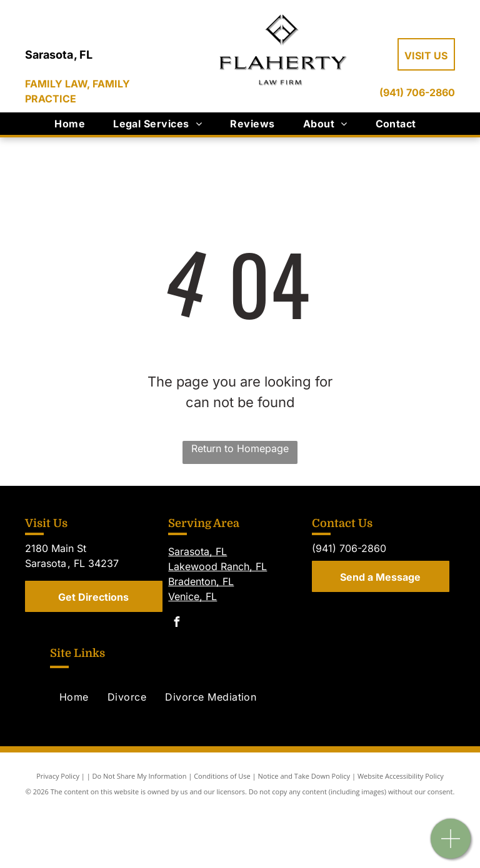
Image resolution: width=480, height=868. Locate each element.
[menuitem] (74, 124)
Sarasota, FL (197, 551)
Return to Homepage (240, 448)
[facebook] (176, 624)
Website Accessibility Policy (401, 776)
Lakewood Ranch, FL (217, 566)
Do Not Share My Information (140, 776)
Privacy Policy (58, 776)
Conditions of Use (222, 776)
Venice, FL (192, 596)
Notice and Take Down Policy (304, 776)
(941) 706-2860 (417, 92)
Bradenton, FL (201, 581)
